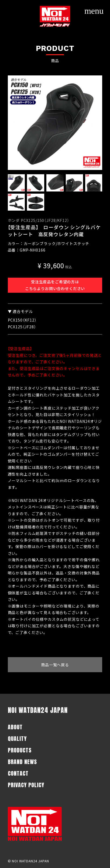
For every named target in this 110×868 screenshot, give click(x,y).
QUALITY (17, 739)
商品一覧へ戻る (55, 665)
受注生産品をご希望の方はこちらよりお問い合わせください (55, 285)
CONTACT (18, 773)
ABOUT (15, 727)
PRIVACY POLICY (26, 785)
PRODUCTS (20, 750)
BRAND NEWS (22, 762)
